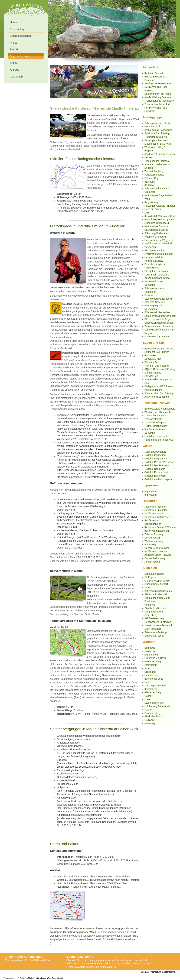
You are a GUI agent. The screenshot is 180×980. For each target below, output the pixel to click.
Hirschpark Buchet (155, 251)
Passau (149, 295)
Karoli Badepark (153, 390)
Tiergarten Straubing (156, 137)
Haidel (148, 682)
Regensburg (151, 202)
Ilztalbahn (150, 182)
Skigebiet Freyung (154, 636)
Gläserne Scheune (155, 302)
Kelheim (149, 157)
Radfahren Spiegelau (156, 510)
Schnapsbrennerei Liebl (157, 123)
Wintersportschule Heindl (158, 625)
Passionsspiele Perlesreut (159, 440)
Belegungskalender (21, 36)
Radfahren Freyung (155, 507)
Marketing (32, 978)
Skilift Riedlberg (153, 629)
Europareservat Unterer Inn (159, 326)
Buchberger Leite (154, 679)
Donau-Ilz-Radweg (155, 558)
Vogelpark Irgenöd (155, 175)
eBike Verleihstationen (157, 531)
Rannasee (150, 355)
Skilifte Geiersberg (155, 618)
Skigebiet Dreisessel (156, 594)
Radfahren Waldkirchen (157, 517)
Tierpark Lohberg (154, 171)
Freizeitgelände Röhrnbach (159, 101)
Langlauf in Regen (155, 574)
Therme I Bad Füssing (157, 366)
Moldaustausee (153, 373)
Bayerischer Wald (86, 932)
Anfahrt (14, 63)
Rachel (148, 710)
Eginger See (151, 376)
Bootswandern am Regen (158, 94)
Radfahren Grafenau (156, 551)
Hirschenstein (152, 675)
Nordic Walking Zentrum (158, 97)
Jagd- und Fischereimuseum (160, 154)
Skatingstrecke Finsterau (158, 83)
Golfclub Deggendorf (156, 459)
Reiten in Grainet (154, 73)
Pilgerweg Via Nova (155, 658)
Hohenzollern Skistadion (158, 622)
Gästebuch (16, 77)
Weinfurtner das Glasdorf (158, 244)
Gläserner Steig (153, 692)
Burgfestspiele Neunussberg (160, 409)
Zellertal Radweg (154, 534)
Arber (148, 588)
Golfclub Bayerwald (155, 476)
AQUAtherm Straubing (157, 397)
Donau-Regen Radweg (157, 548)
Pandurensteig (152, 713)
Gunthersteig (152, 655)
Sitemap (145, 972)
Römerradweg (152, 562)
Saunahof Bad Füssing (157, 352)
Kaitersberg (151, 689)
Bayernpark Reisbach (156, 140)
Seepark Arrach (153, 359)
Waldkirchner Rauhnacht (158, 412)
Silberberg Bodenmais (157, 233)
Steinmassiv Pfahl (154, 703)
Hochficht (150, 605)
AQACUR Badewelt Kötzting (160, 369)
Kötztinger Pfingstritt (156, 423)
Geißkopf (150, 720)
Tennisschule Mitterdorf (157, 104)
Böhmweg (150, 648)
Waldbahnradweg (154, 541)
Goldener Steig (153, 661)
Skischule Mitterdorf (155, 608)
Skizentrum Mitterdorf (156, 584)
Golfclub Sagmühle (155, 469)
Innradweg (150, 544)
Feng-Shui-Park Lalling (157, 275)
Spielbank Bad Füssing (157, 133)
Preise (14, 43)
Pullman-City (151, 178)
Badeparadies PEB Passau (159, 386)
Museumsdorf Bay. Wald (158, 144)
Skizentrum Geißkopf (156, 632)
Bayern (55, 978)
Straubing (150, 285)
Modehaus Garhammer (157, 336)
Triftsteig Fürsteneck (156, 686)
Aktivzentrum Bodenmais (158, 591)
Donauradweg (152, 538)
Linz (147, 213)
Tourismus (24, 978)
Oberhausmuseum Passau (159, 323)
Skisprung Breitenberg (157, 223)
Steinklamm (151, 665)
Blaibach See (152, 362)
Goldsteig (150, 651)
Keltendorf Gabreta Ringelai (160, 206)
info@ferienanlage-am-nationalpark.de (96, 967)
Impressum (151, 491)
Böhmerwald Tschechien (158, 312)
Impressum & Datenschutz (163, 972)
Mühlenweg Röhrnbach (157, 706)
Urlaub (61, 978)
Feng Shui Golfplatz (155, 452)
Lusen (148, 699)
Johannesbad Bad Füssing (159, 393)
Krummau (150, 185)
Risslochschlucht (154, 716)
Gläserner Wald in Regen (158, 319)
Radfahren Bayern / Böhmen (160, 527)
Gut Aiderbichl (152, 126)
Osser (148, 696)
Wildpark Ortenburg (155, 237)
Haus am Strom (153, 209)
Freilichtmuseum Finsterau (159, 254)
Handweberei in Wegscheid (159, 240)
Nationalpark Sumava (156, 226)
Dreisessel (150, 672)
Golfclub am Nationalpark (158, 479)
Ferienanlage (18, 29)
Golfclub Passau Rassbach (159, 462)
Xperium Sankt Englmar (158, 278)
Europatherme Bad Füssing (159, 349)
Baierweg (150, 723)
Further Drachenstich (156, 426)
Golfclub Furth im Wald (157, 472)
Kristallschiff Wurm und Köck (160, 216)
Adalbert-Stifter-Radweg (158, 555)
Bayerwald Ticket (154, 281)
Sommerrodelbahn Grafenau (160, 316)
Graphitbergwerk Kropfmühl (160, 219)
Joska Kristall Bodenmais (158, 130)
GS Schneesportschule (157, 581)
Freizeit (14, 49)
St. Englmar (151, 577)
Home (14, 22)
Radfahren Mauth (154, 514)
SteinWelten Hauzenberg (158, 299)
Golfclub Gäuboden (155, 455)
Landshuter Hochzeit (156, 436)
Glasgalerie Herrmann (157, 271)
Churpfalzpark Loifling (156, 230)
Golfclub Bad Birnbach (157, 465)
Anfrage (15, 70)
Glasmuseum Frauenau (157, 161)
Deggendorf (151, 247)
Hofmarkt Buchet (154, 261)
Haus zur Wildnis (154, 257)
